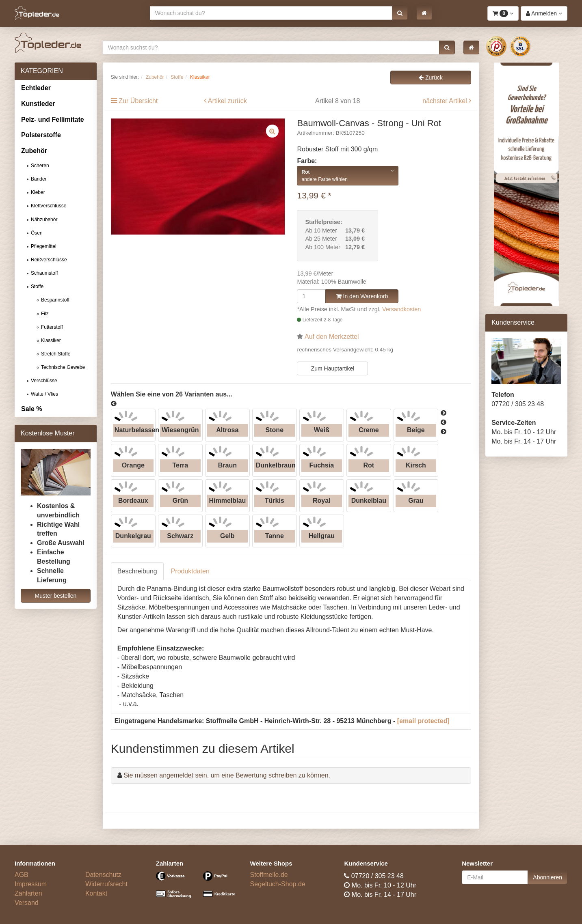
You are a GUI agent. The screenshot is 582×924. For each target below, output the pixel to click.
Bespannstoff (55, 300)
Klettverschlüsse (49, 206)
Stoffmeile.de (269, 875)
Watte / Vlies (44, 394)
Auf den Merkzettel (332, 337)
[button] (400, 13)
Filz (45, 314)
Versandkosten (401, 309)
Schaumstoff (44, 273)
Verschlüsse (44, 381)
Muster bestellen (56, 596)
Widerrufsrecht (106, 884)
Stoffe (37, 286)
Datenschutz (103, 875)
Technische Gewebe (63, 367)
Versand (27, 903)
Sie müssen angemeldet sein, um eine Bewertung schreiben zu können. (227, 775)
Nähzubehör (44, 220)
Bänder (39, 179)
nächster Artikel (446, 101)
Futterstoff (52, 327)
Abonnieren (547, 877)
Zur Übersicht (138, 101)
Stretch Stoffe (56, 354)
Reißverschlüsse (49, 260)
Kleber (38, 192)
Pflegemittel (44, 246)
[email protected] (423, 721)
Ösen (37, 233)
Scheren (40, 166)
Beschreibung (137, 571)
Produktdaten (190, 571)
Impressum (31, 884)
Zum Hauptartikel (333, 368)
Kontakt (96, 893)
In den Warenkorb (362, 296)
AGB (22, 875)
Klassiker (51, 340)
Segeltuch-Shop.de (278, 884)
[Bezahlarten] (197, 888)
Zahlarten (28, 893)
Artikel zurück (227, 101)
